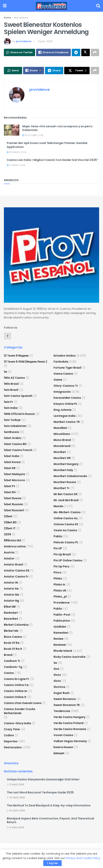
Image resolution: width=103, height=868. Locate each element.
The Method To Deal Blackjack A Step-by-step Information (49, 805)
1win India (11, 408)
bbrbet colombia (16, 625)
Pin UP (58, 548)
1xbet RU (10, 492)
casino (9, 673)
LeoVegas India (64, 416)
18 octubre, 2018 (33, 135)
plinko (58, 578)
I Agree (52, 863)
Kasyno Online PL (65, 404)
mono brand (62, 440)
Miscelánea (21, 18)
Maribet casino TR (67, 422)
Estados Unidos (65, 356)
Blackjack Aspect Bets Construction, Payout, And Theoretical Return (50, 820)
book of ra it (13, 649)
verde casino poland (68, 723)
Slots (57, 675)
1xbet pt (10, 486)
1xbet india (12, 456)
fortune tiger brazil (67, 368)
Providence (62, 603)
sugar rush (61, 693)
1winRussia (11, 432)
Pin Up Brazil (62, 554)
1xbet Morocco (14, 480)
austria (9, 552)
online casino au (66, 518)
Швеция (59, 753)
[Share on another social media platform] (95, 52)
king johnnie (63, 410)
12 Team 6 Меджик (16, 356)
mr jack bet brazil (66, 500)
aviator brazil (13, 564)
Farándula (61, 362)
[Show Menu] (5, 6)
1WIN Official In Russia (19, 414)
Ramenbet (61, 633)
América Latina (15, 546)
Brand (8, 655)
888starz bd (12, 540)
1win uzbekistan (15, 426)
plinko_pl (60, 597)
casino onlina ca (16, 685)
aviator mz (12, 595)
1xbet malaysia (14, 474)
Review (58, 639)
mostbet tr (61, 488)
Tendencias (62, 711)
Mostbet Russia (65, 482)
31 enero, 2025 (16, 165)
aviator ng (11, 601)
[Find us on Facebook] (8, 336)
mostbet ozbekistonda (70, 476)
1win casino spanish (18, 396)
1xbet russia (13, 498)
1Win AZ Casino (14, 378)
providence (24, 41)
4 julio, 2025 (45, 41)
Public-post (62, 615)
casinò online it (15, 697)
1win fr (8, 402)
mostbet (60, 452)
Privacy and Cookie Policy (83, 858)
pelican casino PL (66, 542)
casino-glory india (17, 723)
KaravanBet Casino (67, 398)
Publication (62, 621)
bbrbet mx (11, 631)
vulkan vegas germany (70, 741)
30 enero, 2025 (16, 152)
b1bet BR (10, 607)
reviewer (60, 645)
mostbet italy (63, 470)
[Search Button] (98, 6)
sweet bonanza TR (67, 705)
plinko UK (60, 591)
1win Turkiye (12, 420)
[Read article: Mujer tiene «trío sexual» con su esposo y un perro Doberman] (12, 130)
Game (58, 380)
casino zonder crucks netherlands (20, 711)
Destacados (13, 747)
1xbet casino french (18, 450)
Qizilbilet (60, 627)
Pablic (58, 536)
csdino (9, 735)
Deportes (11, 741)
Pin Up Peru (61, 566)
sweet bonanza (65, 699)
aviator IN (11, 583)
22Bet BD (10, 522)
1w (6, 372)
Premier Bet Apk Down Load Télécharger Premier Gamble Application (47, 145)
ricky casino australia (69, 657)
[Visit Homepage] (51, 6)
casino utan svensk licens (23, 703)
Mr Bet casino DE (65, 494)
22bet (8, 516)
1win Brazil (11, 390)
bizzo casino (13, 637)
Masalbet (60, 428)
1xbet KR (10, 468)
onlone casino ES (66, 524)
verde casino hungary (69, 717)
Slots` (58, 681)
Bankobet (11, 613)
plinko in (59, 584)
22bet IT (10, 528)
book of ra (12, 643)
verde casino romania (70, 729)
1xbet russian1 (14, 510)
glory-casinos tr (66, 386)
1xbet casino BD (15, 444)
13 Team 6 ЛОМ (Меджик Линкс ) (26, 362)
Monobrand (62, 446)
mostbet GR (62, 458)
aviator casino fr (16, 577)
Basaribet (11, 619)
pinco (58, 572)
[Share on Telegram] (76, 52)
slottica (59, 687)
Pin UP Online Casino (68, 560)
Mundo (58, 506)
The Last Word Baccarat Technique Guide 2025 (40, 792)
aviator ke (11, 589)
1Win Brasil (11, 384)
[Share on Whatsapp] (19, 52)
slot (56, 669)
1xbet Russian (13, 504)
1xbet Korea (12, 462)
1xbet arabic (13, 438)
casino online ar (16, 691)
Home (7, 18)
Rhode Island (63, 651)
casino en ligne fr (16, 679)
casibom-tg (13, 667)
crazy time (12, 729)
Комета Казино (63, 747)
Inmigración (62, 392)
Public (58, 609)
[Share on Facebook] (53, 52)
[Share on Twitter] (86, 52)
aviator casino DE (17, 571)
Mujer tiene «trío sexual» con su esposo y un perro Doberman (57, 128)
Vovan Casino (63, 735)
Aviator (9, 558)
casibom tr (12, 661)
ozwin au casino (65, 530)
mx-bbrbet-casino (67, 512)
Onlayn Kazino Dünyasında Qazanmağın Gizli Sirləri (43, 779)
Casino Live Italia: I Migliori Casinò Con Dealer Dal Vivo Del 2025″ (52, 160)
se (55, 663)
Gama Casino (63, 374)
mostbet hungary (66, 464)
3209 (7, 534)
